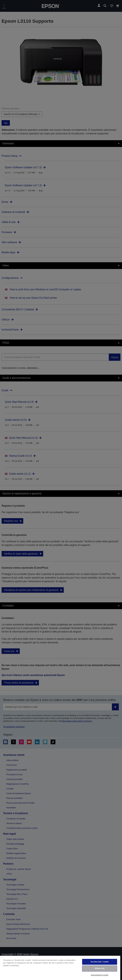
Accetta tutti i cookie (100, 962)
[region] (60, 968)
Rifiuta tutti (100, 968)
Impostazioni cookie (100, 975)
